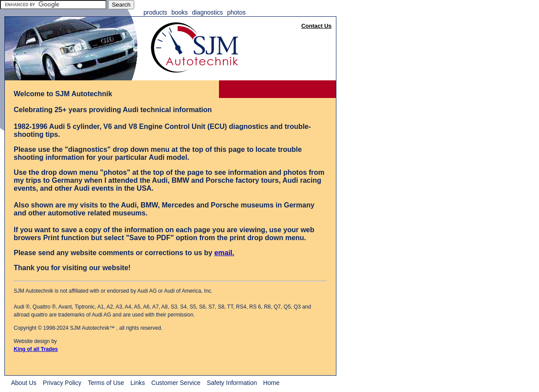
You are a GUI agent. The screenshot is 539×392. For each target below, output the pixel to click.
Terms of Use (106, 383)
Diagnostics (207, 12)
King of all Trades (36, 349)
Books (179, 12)
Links (138, 383)
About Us (24, 383)
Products (155, 12)
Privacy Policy (62, 383)
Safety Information (233, 383)
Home (271, 383)
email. (224, 253)
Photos (236, 12)
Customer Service (176, 383)
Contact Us (316, 26)
